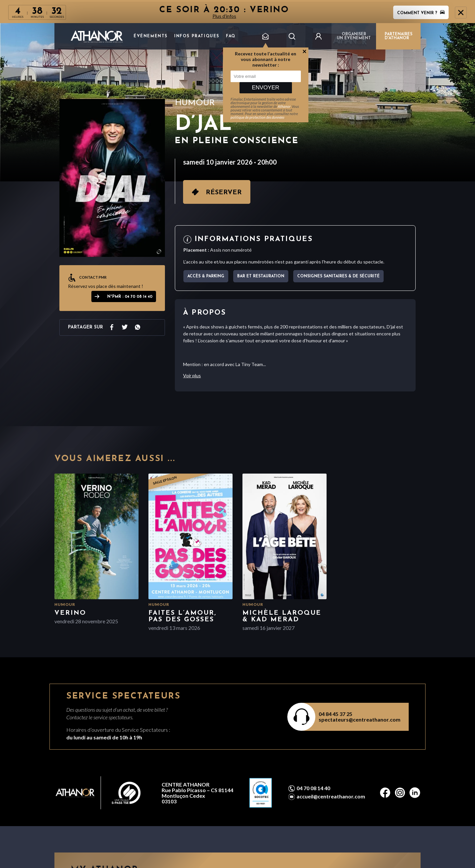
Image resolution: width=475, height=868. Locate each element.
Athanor (284, 106)
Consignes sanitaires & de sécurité (338, 276)
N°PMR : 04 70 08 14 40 (130, 297)
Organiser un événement (354, 36)
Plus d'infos (224, 16)
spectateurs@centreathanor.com (360, 719)
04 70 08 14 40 (313, 788)
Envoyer (265, 88)
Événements (151, 36)
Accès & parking (206, 276)
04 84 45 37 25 (335, 714)
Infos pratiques (197, 36)
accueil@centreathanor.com (331, 796)
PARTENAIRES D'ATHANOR (398, 36)
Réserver (224, 193)
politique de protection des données (257, 117)
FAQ (231, 36)
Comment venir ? (421, 13)
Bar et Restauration (261, 276)
